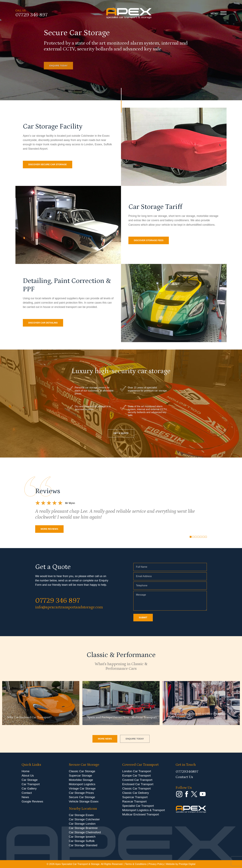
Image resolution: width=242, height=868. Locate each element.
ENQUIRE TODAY (58, 66)
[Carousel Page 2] (193, 537)
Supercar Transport (135, 797)
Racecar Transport (134, 801)
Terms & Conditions (136, 864)
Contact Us (184, 777)
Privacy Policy (156, 864)
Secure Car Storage (82, 797)
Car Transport (31, 784)
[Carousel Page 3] (196, 537)
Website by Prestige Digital (181, 864)
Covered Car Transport (137, 780)
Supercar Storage (80, 776)
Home (26, 771)
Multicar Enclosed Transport (141, 814)
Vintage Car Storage (82, 788)
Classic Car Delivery (136, 793)
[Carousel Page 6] (203, 537)
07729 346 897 (31, 15)
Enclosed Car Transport (138, 784)
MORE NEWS (105, 739)
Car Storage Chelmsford (85, 832)
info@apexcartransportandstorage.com (69, 607)
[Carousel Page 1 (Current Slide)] (191, 537)
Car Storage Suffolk (82, 841)
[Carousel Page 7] (206, 537)
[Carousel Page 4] (198, 537)
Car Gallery (29, 788)
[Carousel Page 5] (201, 537)
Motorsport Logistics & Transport (144, 810)
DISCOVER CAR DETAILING (43, 323)
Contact (27, 793)
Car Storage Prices (81, 793)
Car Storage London (82, 824)
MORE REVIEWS (49, 529)
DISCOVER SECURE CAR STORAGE (47, 164)
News (25, 797)
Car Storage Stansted (83, 845)
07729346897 (187, 772)
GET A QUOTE (121, 433)
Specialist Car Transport (138, 806)
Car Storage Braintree (83, 828)
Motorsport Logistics (82, 784)
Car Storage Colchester (84, 819)
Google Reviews (32, 801)
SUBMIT (143, 617)
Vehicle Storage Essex (84, 801)
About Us (28, 776)
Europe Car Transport (137, 776)
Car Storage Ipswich (82, 837)
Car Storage (30, 780)
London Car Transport (137, 771)
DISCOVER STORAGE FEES (149, 240)
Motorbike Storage (81, 780)
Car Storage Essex (81, 815)
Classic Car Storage (82, 771)
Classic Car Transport (136, 788)
